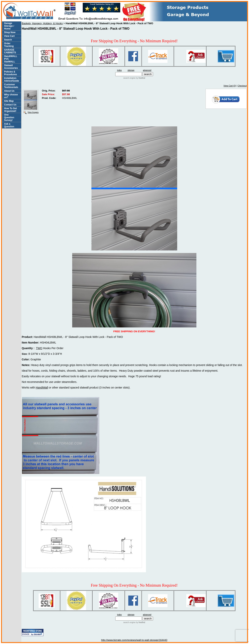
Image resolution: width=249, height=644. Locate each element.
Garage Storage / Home (9, 26)
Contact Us (10, 105)
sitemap (131, 70)
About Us (9, 91)
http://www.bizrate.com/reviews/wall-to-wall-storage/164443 (134, 640)
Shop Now (10, 32)
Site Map (9, 101)
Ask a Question (9, 125)
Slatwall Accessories (11, 67)
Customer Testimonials (11, 86)
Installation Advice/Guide (12, 79)
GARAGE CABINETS (10, 51)
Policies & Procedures (10, 73)
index (119, 70)
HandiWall (42, 388)
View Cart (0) (230, 86)
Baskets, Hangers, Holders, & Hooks (42, 23)
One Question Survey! (9, 117)
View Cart (9, 36)
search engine (129, 78)
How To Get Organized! (10, 110)
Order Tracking (9, 45)
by (140, 78)
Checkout (242, 86)
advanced (147, 70)
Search (8, 40)
